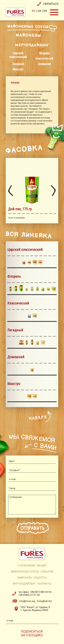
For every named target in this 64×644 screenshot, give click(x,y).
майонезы (25, 578)
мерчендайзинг (24, 584)
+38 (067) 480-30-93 (41, 592)
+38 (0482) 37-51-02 (29, 595)
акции (42, 566)
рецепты (40, 578)
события (47, 572)
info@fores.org (27, 601)
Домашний (44, 64)
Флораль (44, 53)
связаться (51, 4)
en (45, 11)
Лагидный (18, 64)
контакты (44, 584)
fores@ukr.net (44, 601)
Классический (44, 58)
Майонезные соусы (25, 572)
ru (34, 11)
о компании (27, 566)
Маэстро (18, 69)
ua (39, 11)
